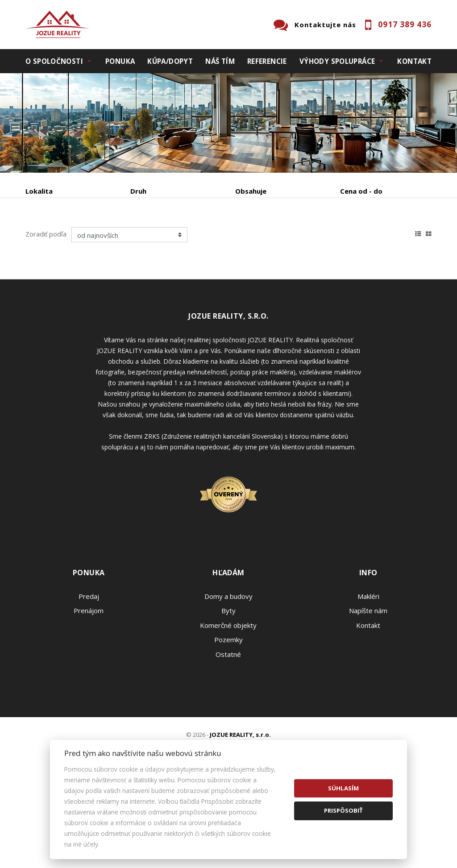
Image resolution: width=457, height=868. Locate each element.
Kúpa (160, 238)
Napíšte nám (368, 696)
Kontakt (414, 61)
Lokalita (39, 191)
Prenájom (108, 238)
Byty (228, 696)
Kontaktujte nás (325, 25)
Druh (138, 191)
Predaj (53, 238)
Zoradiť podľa (46, 320)
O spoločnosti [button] (54, 61)
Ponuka (120, 61)
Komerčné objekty (228, 711)
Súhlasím (343, 788)
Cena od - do (361, 191)
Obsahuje (251, 191)
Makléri (368, 682)
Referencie (267, 61)
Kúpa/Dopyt (170, 61)
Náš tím (220, 61)
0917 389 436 (405, 24)
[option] (228, 123)
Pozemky (228, 725)
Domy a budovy (228, 682)
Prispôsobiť (343, 810)
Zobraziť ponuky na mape (264, 238)
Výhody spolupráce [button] (337, 61)
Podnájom (59, 259)
